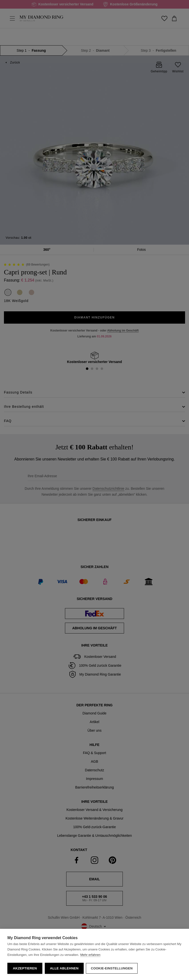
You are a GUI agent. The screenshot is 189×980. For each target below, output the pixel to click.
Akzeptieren (25, 968)
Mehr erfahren (90, 955)
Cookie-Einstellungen (112, 968)
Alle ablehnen (64, 968)
